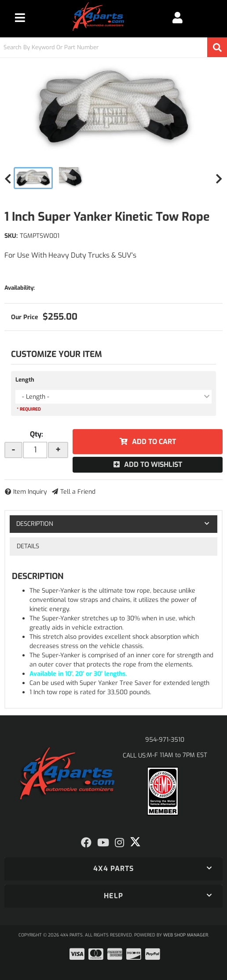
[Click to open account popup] (178, 18)
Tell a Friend (78, 492)
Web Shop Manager (186, 935)
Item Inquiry (30, 492)
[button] (113, 47)
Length (25, 380)
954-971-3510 (165, 740)
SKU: (11, 236)
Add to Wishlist (153, 464)
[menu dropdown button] (20, 18)
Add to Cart (154, 442)
